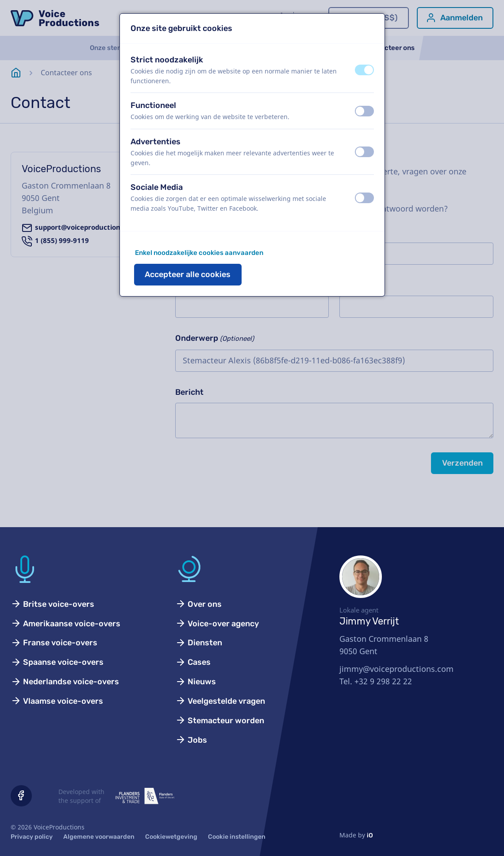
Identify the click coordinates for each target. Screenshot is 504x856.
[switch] (364, 70)
